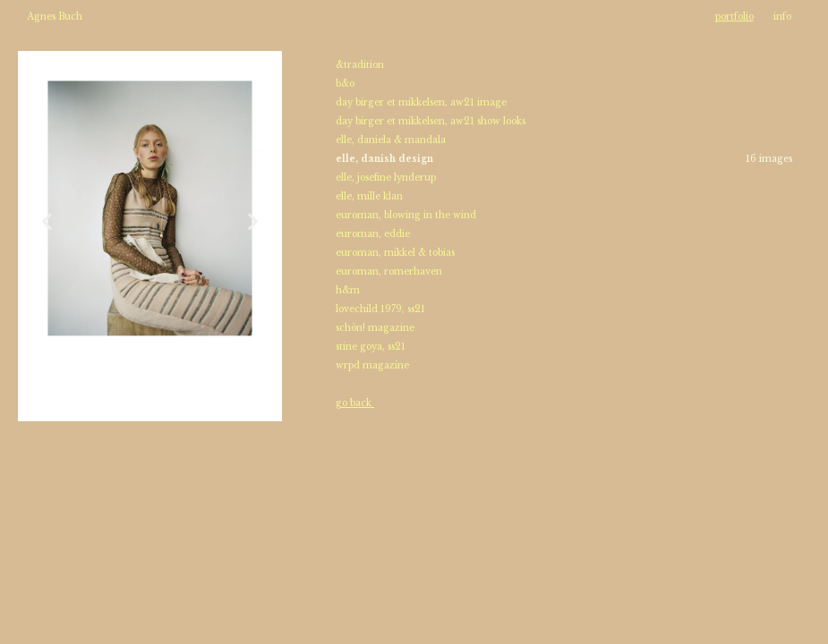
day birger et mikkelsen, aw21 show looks (432, 121)
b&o (345, 84)
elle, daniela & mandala (391, 140)
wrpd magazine (372, 365)
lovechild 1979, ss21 (380, 309)
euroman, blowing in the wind (406, 215)
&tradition (360, 65)
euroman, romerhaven (390, 271)
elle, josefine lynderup (387, 178)
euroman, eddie (374, 234)
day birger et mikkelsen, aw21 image (423, 102)
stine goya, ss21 (371, 347)
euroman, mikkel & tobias (397, 253)
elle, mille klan (369, 196)
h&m (348, 290)
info (782, 17)
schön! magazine (375, 328)
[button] (47, 220)
